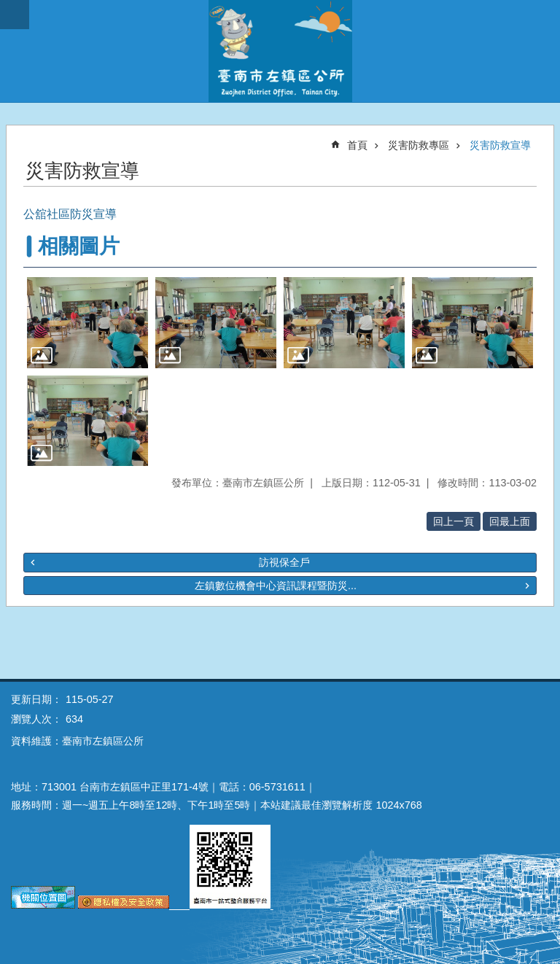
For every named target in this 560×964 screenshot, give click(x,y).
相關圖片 (79, 246)
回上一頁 (454, 521)
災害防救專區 (419, 145)
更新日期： (36, 699)
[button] (87, 323)
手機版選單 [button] (15, 15)
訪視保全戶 (284, 562)
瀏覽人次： (36, 719)
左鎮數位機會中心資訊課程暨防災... (276, 586)
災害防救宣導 (500, 145)
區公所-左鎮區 (280, 51)
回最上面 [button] (510, 521)
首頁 (357, 145)
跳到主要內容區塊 (8, 8)
